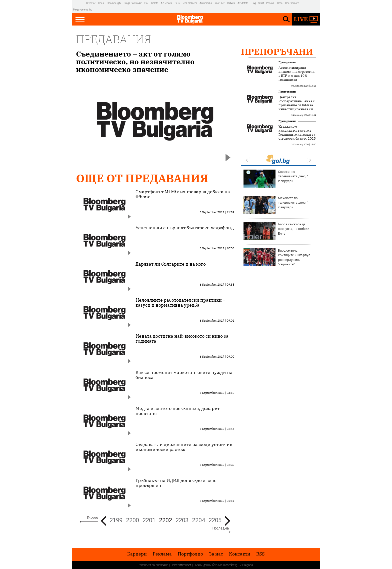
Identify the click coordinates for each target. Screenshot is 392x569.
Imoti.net (219, 3)
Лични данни (202, 565)
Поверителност (181, 565)
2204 (198, 520)
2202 (165, 520)
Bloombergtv (114, 3)
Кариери (137, 554)
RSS (260, 554)
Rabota (231, 3)
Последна (221, 528)
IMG (80, 3)
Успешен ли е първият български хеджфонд (185, 228)
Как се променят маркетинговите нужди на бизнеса (184, 375)
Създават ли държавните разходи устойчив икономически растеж (184, 447)
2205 (215, 520)
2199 (116, 520)
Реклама (162, 554)
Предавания (113, 39)
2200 (132, 520)
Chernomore (292, 3)
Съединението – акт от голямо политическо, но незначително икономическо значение (135, 62)
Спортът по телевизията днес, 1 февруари (276, 179)
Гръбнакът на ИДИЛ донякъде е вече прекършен (176, 483)
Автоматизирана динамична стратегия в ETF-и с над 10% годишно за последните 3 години (296, 76)
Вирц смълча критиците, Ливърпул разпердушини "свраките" (277, 257)
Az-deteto (243, 3)
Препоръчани (277, 52)
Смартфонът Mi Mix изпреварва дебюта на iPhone (183, 194)
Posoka (270, 3)
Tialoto (154, 3)
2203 (182, 520)
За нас (216, 554)
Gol (146, 3)
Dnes (101, 3)
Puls (177, 3)
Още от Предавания (142, 178)
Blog (253, 3)
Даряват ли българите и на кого (171, 264)
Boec (280, 3)
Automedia (206, 3)
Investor (91, 3)
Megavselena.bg (83, 10)
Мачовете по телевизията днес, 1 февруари (276, 205)
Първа (92, 518)
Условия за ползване (154, 565)
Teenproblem (190, 3)
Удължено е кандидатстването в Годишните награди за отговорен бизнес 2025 (297, 133)
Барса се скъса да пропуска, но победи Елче (276, 231)
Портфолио (190, 554)
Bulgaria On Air (133, 3)
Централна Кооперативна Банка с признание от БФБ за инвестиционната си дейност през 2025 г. (297, 105)
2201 (149, 520)
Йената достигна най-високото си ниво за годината (182, 339)
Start (261, 3)
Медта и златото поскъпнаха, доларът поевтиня (177, 411)
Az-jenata (166, 3)
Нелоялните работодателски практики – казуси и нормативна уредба (180, 303)
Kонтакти (240, 554)
